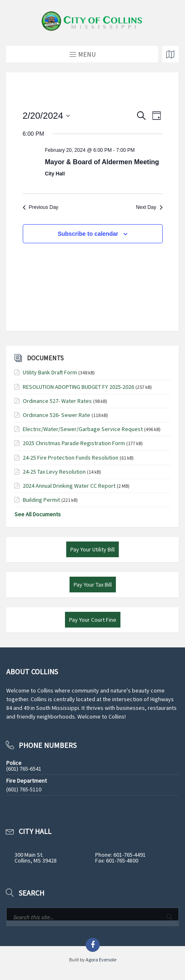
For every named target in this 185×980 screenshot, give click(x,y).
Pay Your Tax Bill (93, 585)
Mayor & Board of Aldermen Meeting (102, 162)
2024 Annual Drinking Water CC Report (69, 486)
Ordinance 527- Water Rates (57, 401)
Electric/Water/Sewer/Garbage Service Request (83, 429)
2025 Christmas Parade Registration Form (74, 443)
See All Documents (38, 514)
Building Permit (41, 500)
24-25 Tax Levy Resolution (54, 472)
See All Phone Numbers (35, 803)
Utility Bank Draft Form (50, 372)
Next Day (149, 207)
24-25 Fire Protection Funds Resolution (71, 458)
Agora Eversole (101, 960)
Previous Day (41, 207)
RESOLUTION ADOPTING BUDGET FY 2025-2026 (78, 387)
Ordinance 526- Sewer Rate (56, 415)
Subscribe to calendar (88, 234)
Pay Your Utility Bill (92, 549)
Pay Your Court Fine (93, 620)
